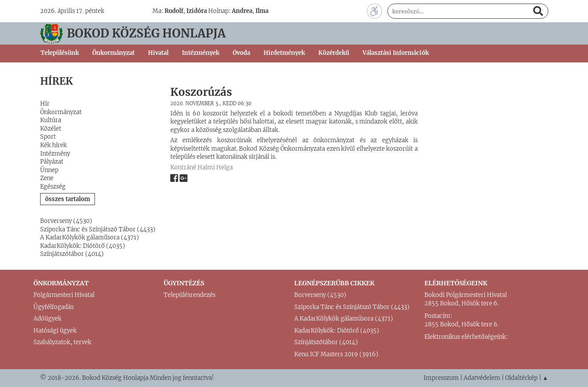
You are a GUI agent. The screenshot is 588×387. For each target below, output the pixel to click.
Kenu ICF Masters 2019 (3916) (336, 354)
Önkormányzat (61, 112)
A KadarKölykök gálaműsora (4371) (90, 237)
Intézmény (55, 154)
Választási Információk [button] (396, 53)
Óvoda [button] (241, 53)
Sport (48, 137)
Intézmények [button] (201, 53)
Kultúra (51, 120)
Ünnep (49, 170)
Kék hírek (53, 145)
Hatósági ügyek (55, 331)
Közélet (51, 129)
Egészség (53, 187)
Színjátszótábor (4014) (72, 254)
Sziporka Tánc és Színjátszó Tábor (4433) (98, 229)
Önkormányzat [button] (113, 53)
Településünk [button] (60, 53)
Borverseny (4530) (66, 221)
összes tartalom (68, 199)
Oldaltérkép (521, 378)
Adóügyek (47, 319)
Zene (47, 178)
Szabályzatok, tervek (62, 342)
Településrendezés (189, 295)
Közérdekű (334, 53)
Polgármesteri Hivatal (64, 295)
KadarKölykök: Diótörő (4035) (83, 246)
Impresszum (441, 378)
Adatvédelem (482, 378)
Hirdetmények (284, 53)
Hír (45, 104)
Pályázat (52, 162)
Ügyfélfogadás (53, 307)
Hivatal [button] (158, 53)
